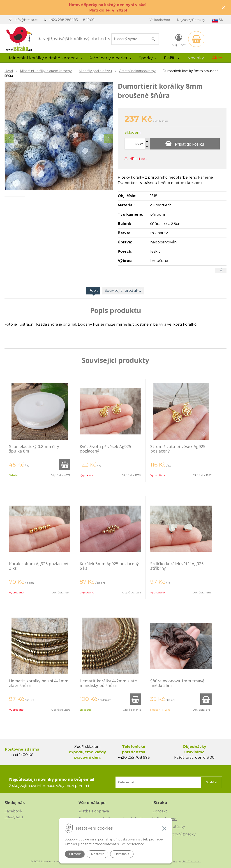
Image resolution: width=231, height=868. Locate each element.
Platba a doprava (94, 811)
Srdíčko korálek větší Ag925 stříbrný (177, 566)
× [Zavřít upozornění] (223, 8)
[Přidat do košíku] (185, 144)
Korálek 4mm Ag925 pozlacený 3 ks (39, 566)
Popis (93, 290)
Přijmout (75, 854)
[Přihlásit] (179, 40)
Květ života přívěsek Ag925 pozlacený (105, 449)
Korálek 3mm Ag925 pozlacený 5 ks (109, 566)
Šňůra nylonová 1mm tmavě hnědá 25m (177, 683)
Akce (217, 58)
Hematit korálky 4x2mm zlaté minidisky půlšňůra (108, 683)
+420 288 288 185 (63, 20)
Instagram (14, 817)
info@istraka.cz (27, 20)
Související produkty (123, 290)
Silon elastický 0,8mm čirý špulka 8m (34, 449)
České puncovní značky (174, 834)
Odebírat (211, 782)
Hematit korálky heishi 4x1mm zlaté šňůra (39, 683)
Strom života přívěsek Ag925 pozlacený (178, 449)
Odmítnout (122, 854)
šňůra (139, 144)
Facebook (13, 811)
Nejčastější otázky (191, 20)
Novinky (196, 58)
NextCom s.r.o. (191, 861)
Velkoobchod (160, 20)
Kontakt (160, 811)
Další (172, 58)
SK (217, 20)
